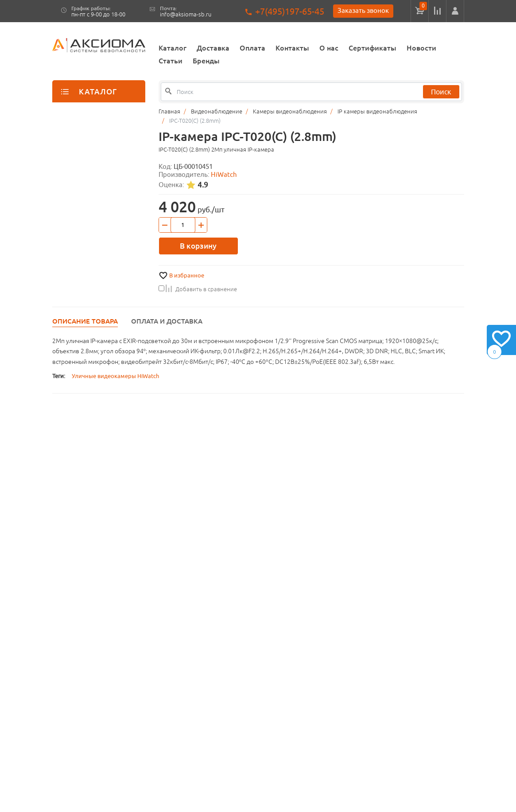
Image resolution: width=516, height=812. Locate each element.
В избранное (187, 275)
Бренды (206, 61)
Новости (421, 48)
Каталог (173, 48)
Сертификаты (372, 48)
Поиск (441, 92)
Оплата (252, 48)
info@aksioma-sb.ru (186, 14)
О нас (329, 48)
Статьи (171, 61)
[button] (455, 11)
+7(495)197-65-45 (290, 11)
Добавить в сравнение (198, 289)
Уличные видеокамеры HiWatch (115, 376)
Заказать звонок (363, 10)
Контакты (292, 48)
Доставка (213, 48)
